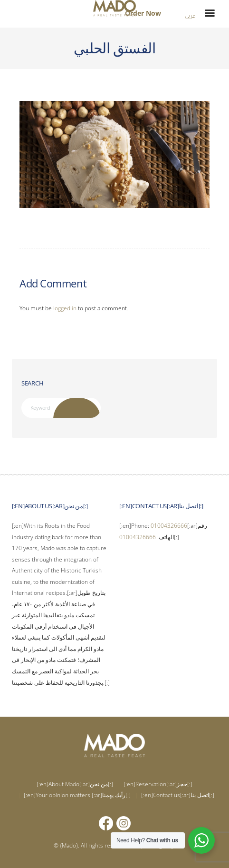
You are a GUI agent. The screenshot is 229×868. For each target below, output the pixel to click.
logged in (65, 308)
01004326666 (169, 526)
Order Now (143, 13)
